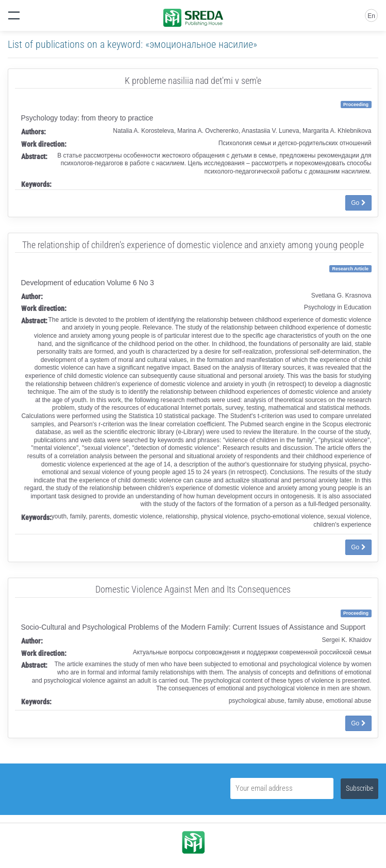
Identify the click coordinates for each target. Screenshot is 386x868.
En (371, 16)
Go (358, 203)
